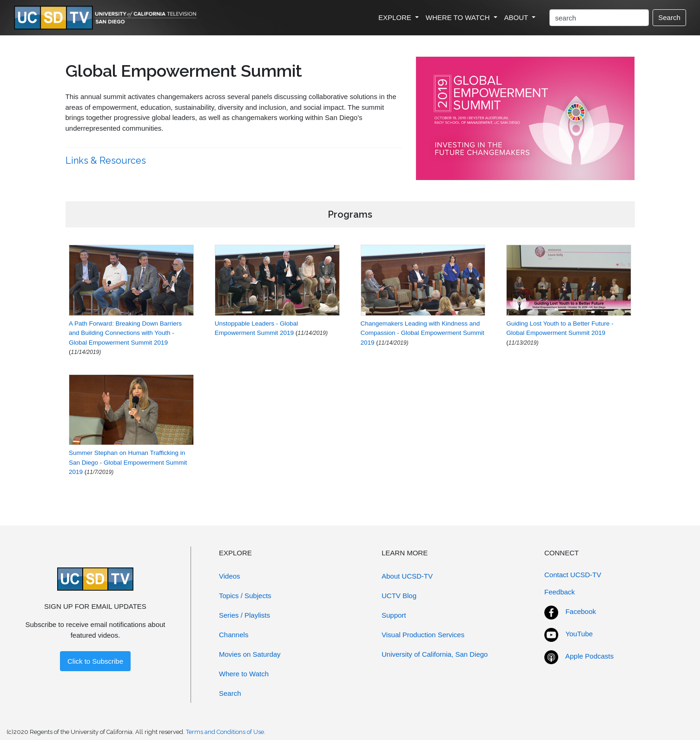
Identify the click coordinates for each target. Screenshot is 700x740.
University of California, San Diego (435, 654)
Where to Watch (244, 674)
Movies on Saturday (250, 654)
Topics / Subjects (245, 596)
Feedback (560, 592)
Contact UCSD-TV (573, 575)
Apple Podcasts (589, 656)
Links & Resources (107, 160)
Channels (234, 635)
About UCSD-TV (407, 576)
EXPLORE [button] (396, 17)
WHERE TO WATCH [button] (459, 17)
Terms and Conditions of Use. (226, 732)
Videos (230, 576)
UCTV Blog (399, 596)
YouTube (579, 634)
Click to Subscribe (95, 661)
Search (669, 17)
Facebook (581, 611)
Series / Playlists (244, 615)
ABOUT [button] (517, 17)
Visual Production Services (423, 635)
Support (394, 615)
